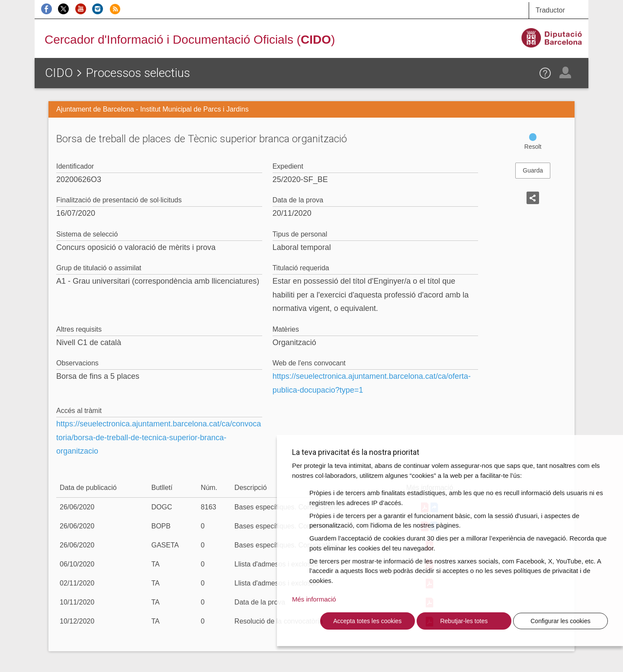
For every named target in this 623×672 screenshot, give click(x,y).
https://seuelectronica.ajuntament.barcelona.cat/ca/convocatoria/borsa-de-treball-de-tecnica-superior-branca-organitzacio (159, 437)
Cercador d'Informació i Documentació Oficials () (190, 40)
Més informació (314, 599)
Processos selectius (138, 73)
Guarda (533, 170)
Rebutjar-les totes (464, 621)
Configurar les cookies (560, 621)
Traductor (550, 10)
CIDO (59, 73)
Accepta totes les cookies (367, 621)
